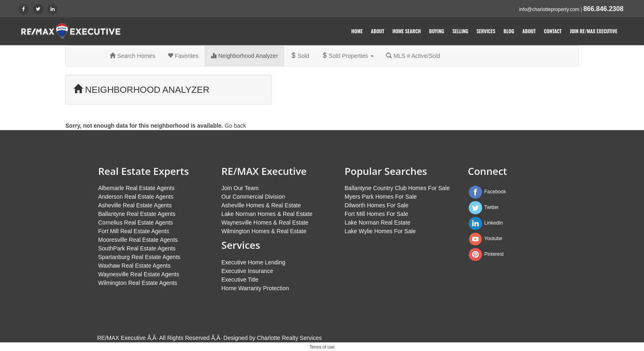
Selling (460, 31)
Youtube (493, 239)
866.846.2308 (603, 9)
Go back (235, 126)
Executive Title (240, 280)
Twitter (491, 207)
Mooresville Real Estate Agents (138, 240)
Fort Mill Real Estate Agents (134, 231)
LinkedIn (493, 223)
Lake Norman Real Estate (377, 223)
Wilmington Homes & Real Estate (264, 231)
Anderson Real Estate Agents (136, 197)
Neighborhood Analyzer (244, 56)
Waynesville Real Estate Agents (139, 274)
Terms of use (322, 347)
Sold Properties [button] (348, 56)
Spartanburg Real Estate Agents (139, 257)
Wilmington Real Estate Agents (138, 283)
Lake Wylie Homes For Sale (380, 231)
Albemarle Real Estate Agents (136, 188)
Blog (509, 31)
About (377, 31)
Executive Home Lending (253, 262)
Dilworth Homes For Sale (377, 205)
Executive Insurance (247, 271)
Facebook (495, 192)
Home (357, 31)
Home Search (407, 31)
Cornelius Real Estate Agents (136, 223)
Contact (553, 31)
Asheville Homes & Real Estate (261, 205)
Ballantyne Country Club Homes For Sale (397, 188)
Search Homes (132, 56)
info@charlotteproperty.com (549, 9)
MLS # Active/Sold (413, 56)
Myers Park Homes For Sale (381, 197)
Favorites (183, 56)
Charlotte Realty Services (290, 338)
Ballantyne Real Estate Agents (137, 214)
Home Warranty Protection (255, 288)
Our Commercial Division (253, 197)
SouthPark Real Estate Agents (137, 248)
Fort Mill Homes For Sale (376, 214)
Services (486, 31)
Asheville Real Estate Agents (135, 205)
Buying (437, 31)
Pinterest (494, 254)
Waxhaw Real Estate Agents (134, 266)
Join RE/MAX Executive (593, 31)
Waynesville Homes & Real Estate (265, 223)
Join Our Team (240, 188)
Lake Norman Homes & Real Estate (267, 214)
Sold (300, 56)
